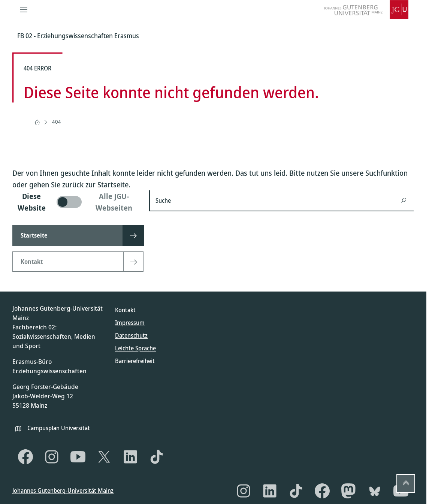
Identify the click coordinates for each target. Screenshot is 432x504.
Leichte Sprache (135, 348)
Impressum (130, 323)
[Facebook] (25, 457)
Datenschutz (131, 335)
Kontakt (125, 310)
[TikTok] (157, 457)
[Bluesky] (375, 491)
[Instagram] (52, 457)
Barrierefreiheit (135, 361)
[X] (104, 457)
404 (57, 122)
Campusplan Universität (59, 428)
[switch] (76, 202)
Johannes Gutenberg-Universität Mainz (63, 491)
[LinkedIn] (130, 457)
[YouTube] (78, 457)
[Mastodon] (348, 491)
